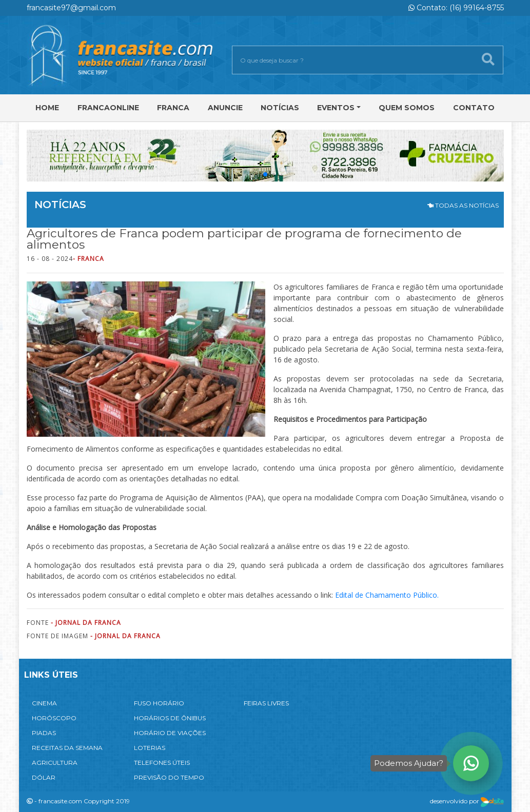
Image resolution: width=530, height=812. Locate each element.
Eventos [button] (336, 108)
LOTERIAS (150, 748)
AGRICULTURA (55, 763)
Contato (474, 108)
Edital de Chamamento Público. (387, 595)
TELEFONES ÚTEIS (162, 763)
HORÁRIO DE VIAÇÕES (170, 733)
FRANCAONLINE (108, 108)
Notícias (280, 108)
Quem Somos (407, 108)
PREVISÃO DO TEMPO (169, 777)
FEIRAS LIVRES (266, 703)
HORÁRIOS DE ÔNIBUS (170, 718)
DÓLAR (44, 777)
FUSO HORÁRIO (159, 703)
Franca (173, 108)
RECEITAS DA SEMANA (67, 748)
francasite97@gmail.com (71, 8)
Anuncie (225, 108)
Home (47, 108)
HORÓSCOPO (54, 718)
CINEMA (44, 703)
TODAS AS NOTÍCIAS (463, 205)
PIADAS (44, 733)
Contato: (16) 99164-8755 (456, 8)
